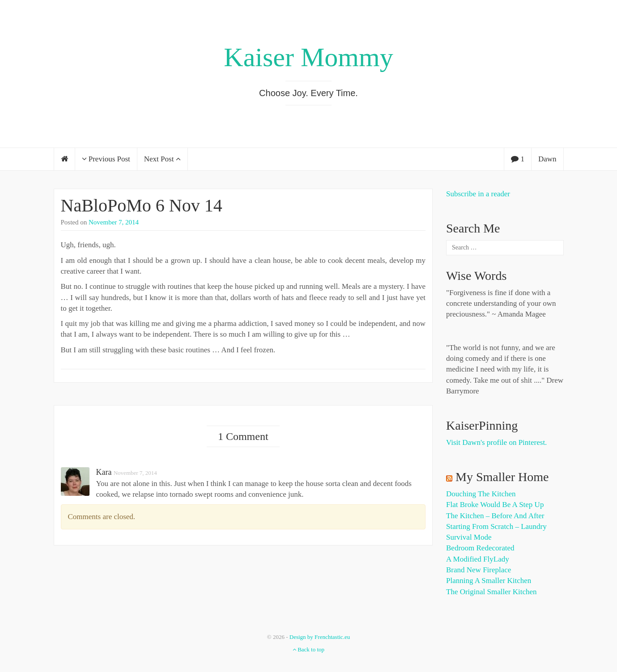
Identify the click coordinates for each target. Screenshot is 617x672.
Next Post (162, 159)
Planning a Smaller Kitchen (489, 581)
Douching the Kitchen (481, 494)
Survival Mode (469, 537)
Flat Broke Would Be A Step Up (495, 505)
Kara (104, 472)
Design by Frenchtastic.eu (320, 637)
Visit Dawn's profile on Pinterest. (496, 442)
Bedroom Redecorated (480, 548)
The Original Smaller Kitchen (491, 592)
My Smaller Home (502, 477)
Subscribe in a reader (478, 194)
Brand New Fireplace (479, 570)
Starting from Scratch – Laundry (496, 526)
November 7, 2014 (114, 222)
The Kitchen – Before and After (495, 516)
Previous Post (106, 159)
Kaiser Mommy (308, 57)
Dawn (547, 159)
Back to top (308, 649)
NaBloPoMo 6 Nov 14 (142, 205)
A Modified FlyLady (478, 559)
